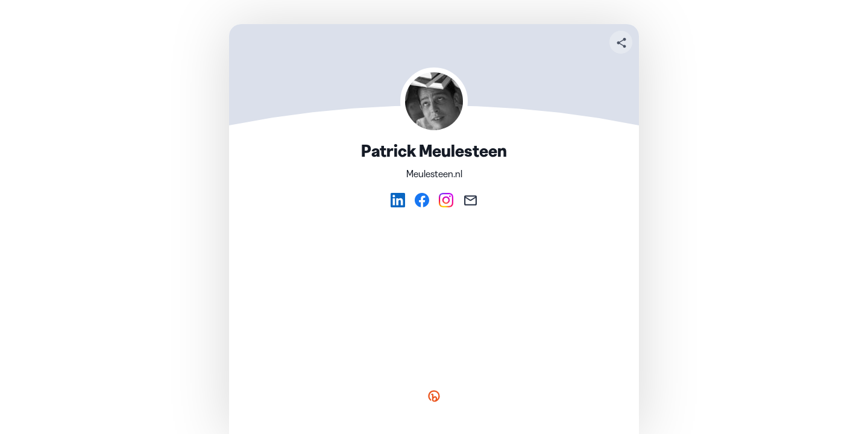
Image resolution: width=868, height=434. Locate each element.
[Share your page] (621, 42)
